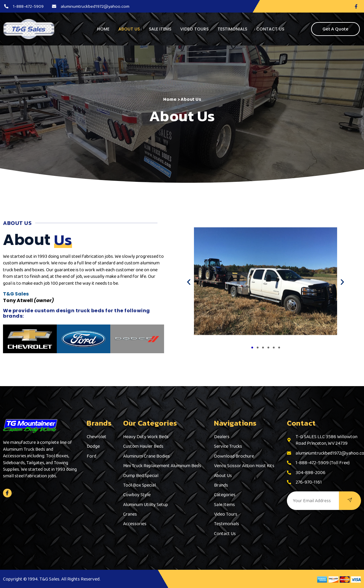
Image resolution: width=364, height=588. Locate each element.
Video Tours (194, 29)
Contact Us (270, 29)
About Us (129, 29)
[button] (189, 282)
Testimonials (232, 29)
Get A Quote (335, 29)
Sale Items (160, 29)
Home (103, 29)
